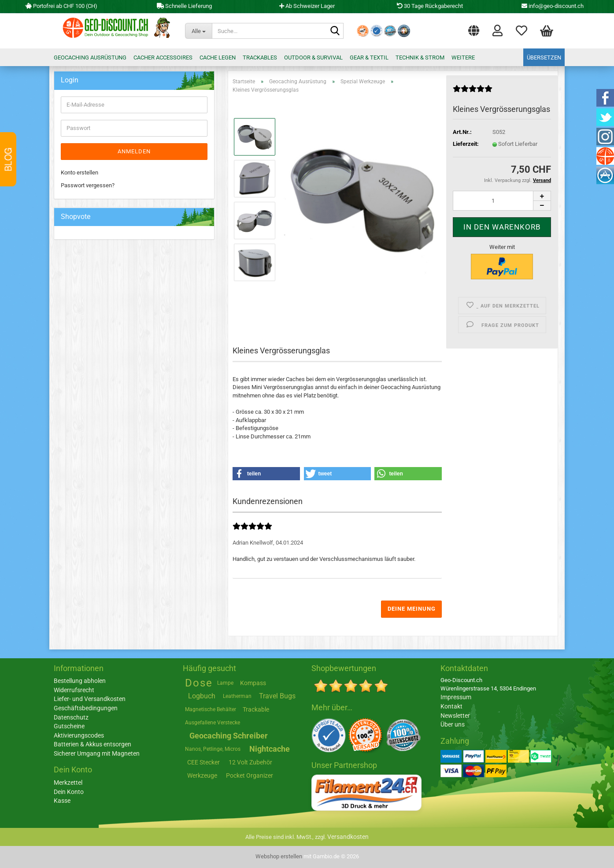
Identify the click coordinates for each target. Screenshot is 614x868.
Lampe (225, 683)
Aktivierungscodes (79, 735)
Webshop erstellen (279, 856)
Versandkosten (348, 837)
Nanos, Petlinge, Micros (213, 749)
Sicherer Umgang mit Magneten (97, 753)
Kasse (62, 801)
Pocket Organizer (250, 775)
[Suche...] (199, 31)
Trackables (260, 57)
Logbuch (202, 696)
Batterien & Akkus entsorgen (92, 744)
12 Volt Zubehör (250, 762)
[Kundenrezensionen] (473, 92)
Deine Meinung (412, 609)
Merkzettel (522, 30)
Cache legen (218, 57)
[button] (474, 29)
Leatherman (237, 696)
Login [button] (497, 30)
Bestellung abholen (80, 681)
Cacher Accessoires (163, 57)
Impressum (456, 697)
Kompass (253, 683)
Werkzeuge (202, 775)
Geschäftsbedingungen (86, 708)
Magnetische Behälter (211, 709)
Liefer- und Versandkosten (90, 699)
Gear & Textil (369, 57)
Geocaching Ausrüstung (90, 57)
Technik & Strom (420, 57)
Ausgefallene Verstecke (213, 723)
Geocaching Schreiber (229, 736)
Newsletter (455, 716)
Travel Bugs (277, 696)
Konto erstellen (80, 172)
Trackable (256, 709)
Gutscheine (69, 726)
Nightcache (270, 749)
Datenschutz (71, 717)
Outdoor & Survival (313, 57)
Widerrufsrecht (74, 690)
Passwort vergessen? (88, 185)
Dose (199, 683)
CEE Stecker (203, 762)
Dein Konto (69, 792)
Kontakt (451, 706)
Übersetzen (544, 57)
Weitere (463, 57)
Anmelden (134, 151)
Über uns (453, 724)
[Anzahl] (502, 201)
